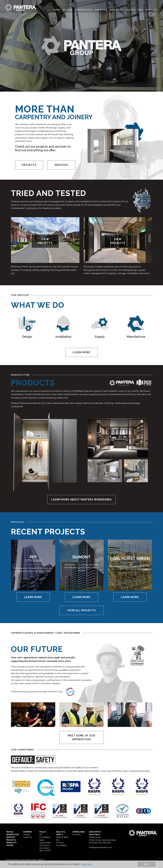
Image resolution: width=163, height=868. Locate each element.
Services (101, 10)
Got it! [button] (146, 864)
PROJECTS (29, 165)
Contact (152, 10)
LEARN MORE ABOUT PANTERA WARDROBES (81, 500)
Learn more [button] (87, 864)
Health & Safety (62, 837)
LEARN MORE (81, 352)
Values (131, 10)
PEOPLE (10, 832)
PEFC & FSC (45, 851)
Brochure (76, 835)
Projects (117, 10)
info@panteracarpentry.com (101, 847)
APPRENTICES (13, 835)
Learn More (33, 597)
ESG (140, 10)
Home (57, 10)
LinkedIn (26, 835)
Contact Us (27, 837)
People (68, 10)
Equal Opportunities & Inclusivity (45, 843)
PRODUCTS (11, 843)
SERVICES (61, 165)
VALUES (10, 845)
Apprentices (84, 10)
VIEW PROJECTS (45, 241)
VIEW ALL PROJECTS (81, 610)
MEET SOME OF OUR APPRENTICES (81, 737)
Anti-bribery (44, 848)
